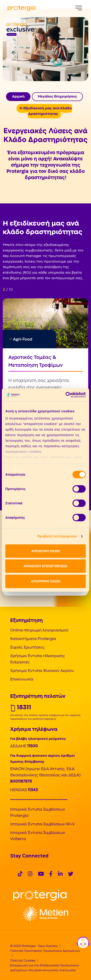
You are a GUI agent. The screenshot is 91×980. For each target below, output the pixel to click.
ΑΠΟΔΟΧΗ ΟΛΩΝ (45, 551)
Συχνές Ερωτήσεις (27, 648)
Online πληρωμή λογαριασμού (39, 630)
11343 (33, 790)
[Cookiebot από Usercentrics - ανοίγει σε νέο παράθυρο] (66, 395)
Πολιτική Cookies (23, 961)
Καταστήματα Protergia (33, 639)
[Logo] (40, 895)
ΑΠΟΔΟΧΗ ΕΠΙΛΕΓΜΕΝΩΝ (45, 566)
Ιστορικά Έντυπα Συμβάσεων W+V (42, 824)
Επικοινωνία (22, 679)
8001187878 (21, 782)
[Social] (20, 874)
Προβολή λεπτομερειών (57, 536)
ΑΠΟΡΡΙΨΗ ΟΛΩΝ (46, 581)
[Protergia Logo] (21, 8)
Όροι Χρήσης (48, 946)
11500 (33, 746)
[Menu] (79, 8)
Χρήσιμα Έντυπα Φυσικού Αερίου (42, 671)
